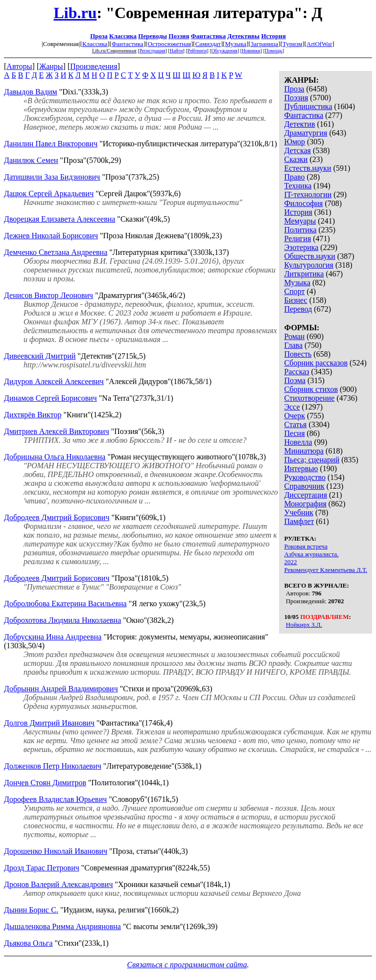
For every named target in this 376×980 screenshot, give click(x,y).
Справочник (304, 486)
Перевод (298, 309)
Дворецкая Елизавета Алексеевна (59, 219)
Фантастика (209, 36)
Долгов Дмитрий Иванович (49, 723)
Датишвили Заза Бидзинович (52, 177)
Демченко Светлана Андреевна (56, 252)
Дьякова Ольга (28, 943)
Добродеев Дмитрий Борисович (57, 517)
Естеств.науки (307, 168)
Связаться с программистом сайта (187, 965)
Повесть (298, 354)
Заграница (265, 44)
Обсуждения (224, 51)
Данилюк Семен (31, 160)
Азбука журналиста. (311, 554)
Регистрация (153, 51)
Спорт (294, 291)
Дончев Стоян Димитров (45, 783)
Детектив (299, 124)
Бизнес (295, 300)
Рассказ (296, 372)
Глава (293, 345)
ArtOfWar (319, 44)
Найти (176, 51)
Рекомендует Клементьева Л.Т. (326, 570)
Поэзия (179, 36)
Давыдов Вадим (31, 92)
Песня (294, 433)
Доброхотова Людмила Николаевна (62, 620)
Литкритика (304, 274)
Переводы (153, 36)
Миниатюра (304, 451)
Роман (294, 336)
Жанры (51, 66)
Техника (298, 186)
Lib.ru (75, 13)
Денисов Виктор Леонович (48, 295)
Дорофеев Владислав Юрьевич (55, 799)
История (273, 36)
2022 (290, 562)
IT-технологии (308, 194)
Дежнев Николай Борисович (51, 236)
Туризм (292, 44)
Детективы (244, 36)
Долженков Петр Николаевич (53, 766)
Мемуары (300, 221)
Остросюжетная (169, 44)
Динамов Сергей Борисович (50, 398)
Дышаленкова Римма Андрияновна (62, 926)
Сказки (296, 159)
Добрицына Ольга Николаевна (55, 457)
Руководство (305, 477)
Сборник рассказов (316, 363)
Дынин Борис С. (31, 910)
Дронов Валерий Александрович (58, 884)
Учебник (299, 513)
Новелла (298, 442)
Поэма (295, 380)
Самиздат (208, 44)
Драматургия (305, 133)
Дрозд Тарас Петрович (42, 868)
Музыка (236, 44)
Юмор (294, 142)
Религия (297, 239)
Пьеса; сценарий (312, 460)
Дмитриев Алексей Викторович (57, 431)
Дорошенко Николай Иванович (56, 851)
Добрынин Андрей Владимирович (61, 689)
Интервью (301, 468)
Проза (99, 36)
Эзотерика (301, 247)
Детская (297, 150)
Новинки (251, 51)
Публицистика (308, 106)
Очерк (294, 416)
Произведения (94, 66)
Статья (295, 424)
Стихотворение (309, 398)
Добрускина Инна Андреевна (53, 637)
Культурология (308, 265)
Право (294, 177)
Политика (300, 230)
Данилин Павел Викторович (51, 144)
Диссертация (305, 495)
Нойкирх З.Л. (304, 625)
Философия (303, 203)
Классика (123, 36)
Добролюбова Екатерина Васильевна (65, 604)
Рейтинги (197, 51)
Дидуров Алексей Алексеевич (54, 381)
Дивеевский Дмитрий (40, 356)
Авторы (19, 66)
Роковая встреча (305, 546)
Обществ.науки (309, 256)
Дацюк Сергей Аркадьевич (49, 194)
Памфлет (299, 521)
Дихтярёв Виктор (33, 415)
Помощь (274, 51)
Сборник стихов (311, 389)
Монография (305, 504)
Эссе (292, 407)
